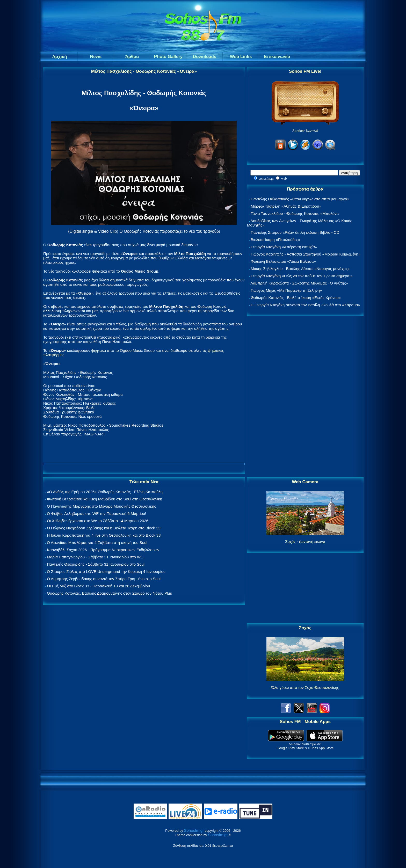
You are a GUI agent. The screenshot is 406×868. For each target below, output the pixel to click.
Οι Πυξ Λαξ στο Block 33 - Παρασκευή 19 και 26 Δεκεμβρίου (98, 586)
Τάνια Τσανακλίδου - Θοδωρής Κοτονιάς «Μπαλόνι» (295, 213)
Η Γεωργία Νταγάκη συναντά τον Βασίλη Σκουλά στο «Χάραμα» (305, 305)
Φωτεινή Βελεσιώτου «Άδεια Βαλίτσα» (283, 261)
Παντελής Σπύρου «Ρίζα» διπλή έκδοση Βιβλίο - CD (295, 232)
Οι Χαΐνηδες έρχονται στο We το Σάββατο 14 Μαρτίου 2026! (98, 521)
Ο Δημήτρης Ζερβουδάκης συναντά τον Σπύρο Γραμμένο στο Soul (104, 579)
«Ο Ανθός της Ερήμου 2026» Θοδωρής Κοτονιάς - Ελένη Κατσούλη (105, 492)
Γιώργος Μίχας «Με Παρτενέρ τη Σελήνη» (286, 290)
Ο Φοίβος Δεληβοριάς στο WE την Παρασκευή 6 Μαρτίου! (96, 513)
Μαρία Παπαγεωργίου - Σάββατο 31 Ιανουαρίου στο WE (95, 557)
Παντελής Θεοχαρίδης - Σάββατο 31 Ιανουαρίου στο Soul (96, 564)
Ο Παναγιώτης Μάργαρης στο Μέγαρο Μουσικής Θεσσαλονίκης (101, 506)
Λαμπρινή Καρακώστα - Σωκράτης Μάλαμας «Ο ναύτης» (299, 283)
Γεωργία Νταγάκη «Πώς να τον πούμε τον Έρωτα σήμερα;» (302, 276)
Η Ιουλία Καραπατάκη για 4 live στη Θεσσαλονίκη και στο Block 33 (104, 535)
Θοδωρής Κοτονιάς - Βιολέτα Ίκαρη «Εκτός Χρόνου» (296, 298)
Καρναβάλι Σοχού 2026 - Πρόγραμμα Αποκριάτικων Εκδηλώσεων (103, 550)
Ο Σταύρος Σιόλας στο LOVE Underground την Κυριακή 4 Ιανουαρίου (106, 571)
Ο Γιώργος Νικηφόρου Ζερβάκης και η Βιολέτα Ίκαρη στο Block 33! (104, 528)
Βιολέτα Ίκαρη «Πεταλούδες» (275, 240)
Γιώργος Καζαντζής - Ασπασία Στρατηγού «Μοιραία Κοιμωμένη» (306, 254)
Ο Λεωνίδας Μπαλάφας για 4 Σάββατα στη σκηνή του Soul (97, 542)
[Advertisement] (305, 397)
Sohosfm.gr (194, 830)
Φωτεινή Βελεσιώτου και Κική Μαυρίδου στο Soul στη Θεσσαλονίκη (104, 499)
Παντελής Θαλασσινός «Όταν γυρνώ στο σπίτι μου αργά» (300, 199)
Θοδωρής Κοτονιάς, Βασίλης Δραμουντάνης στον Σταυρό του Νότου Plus (109, 593)
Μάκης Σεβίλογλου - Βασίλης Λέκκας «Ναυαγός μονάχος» (300, 269)
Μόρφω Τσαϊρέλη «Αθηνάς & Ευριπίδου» (286, 206)
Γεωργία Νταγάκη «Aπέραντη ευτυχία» (284, 247)
